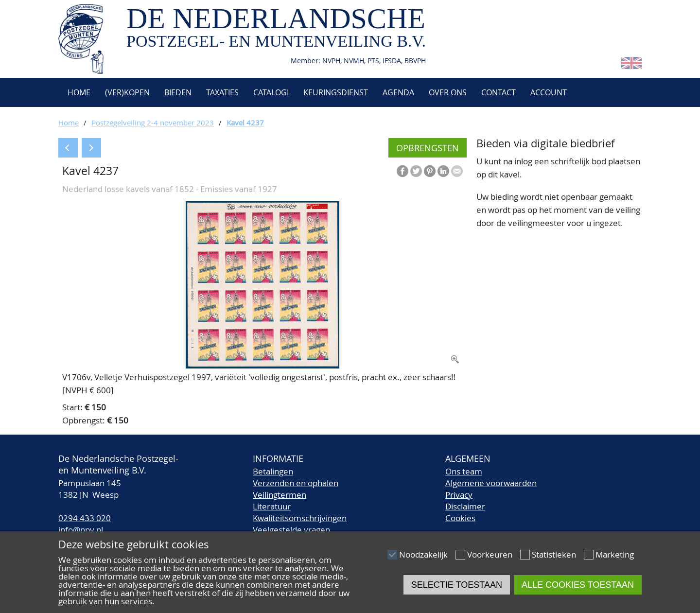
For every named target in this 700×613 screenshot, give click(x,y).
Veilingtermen (280, 495)
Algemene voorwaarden (491, 483)
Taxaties (222, 92)
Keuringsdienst (336, 92)
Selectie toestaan (457, 585)
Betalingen (273, 471)
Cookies (460, 518)
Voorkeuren (490, 554)
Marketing (615, 554)
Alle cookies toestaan (578, 585)
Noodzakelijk (423, 554)
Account (549, 92)
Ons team (464, 471)
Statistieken (554, 554)
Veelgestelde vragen (291, 530)
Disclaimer (465, 506)
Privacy (459, 495)
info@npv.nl (81, 530)
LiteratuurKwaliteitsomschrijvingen (300, 512)
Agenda (398, 92)
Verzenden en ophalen (296, 483)
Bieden (178, 92)
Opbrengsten (428, 148)
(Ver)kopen (127, 92)
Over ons (448, 92)
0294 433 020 (85, 518)
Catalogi (271, 92)
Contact (499, 92)
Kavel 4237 (245, 123)
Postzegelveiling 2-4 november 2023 (153, 123)
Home (78, 92)
